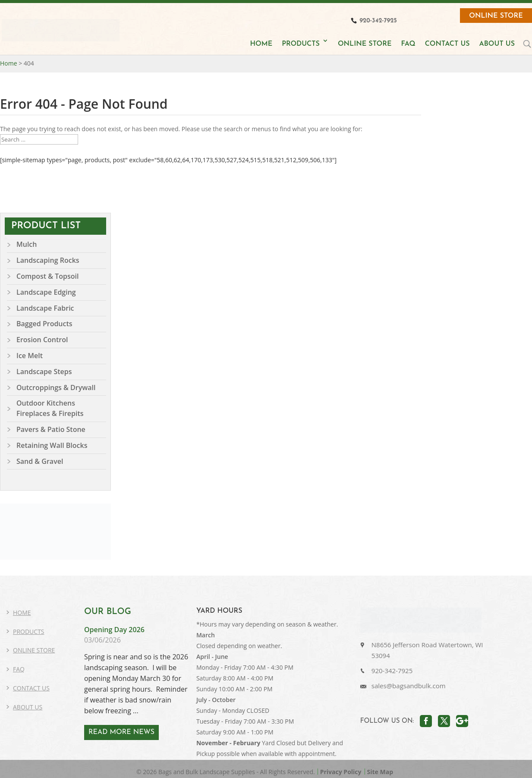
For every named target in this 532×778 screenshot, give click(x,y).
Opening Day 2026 (114, 630)
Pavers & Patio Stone (51, 429)
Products (29, 632)
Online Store (496, 16)
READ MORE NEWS (121, 732)
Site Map (380, 772)
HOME (261, 44)
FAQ (408, 44)
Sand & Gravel (40, 461)
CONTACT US (447, 44)
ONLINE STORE (365, 44)
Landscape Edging (46, 292)
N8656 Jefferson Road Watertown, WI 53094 (427, 650)
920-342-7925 (392, 671)
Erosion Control (42, 340)
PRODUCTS (301, 44)
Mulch (27, 244)
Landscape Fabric (45, 308)
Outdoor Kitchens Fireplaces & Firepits (50, 408)
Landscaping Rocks (48, 260)
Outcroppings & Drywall (56, 387)
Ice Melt (30, 356)
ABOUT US (497, 44)
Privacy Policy (341, 772)
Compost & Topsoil (47, 276)
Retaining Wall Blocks (52, 445)
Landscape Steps (44, 372)
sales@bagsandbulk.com (409, 686)
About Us (28, 707)
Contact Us (31, 688)
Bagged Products (44, 324)
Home (22, 613)
